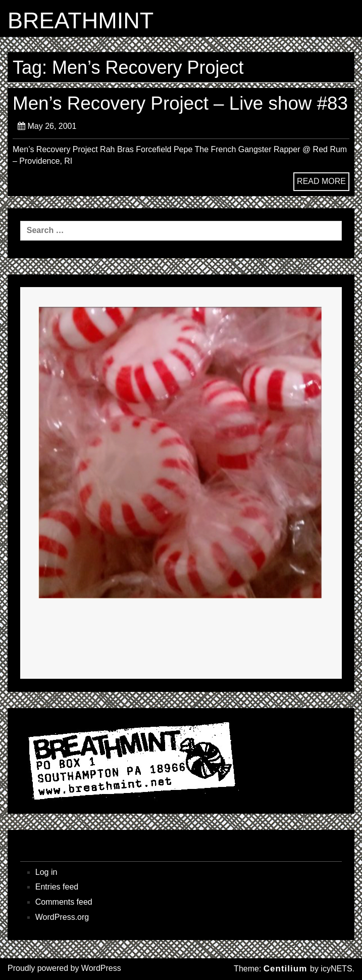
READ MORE (321, 181)
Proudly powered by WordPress (64, 968)
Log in (46, 872)
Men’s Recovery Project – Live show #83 (180, 103)
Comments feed (64, 902)
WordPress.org (62, 917)
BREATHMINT (81, 21)
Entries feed (57, 887)
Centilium (285, 969)
